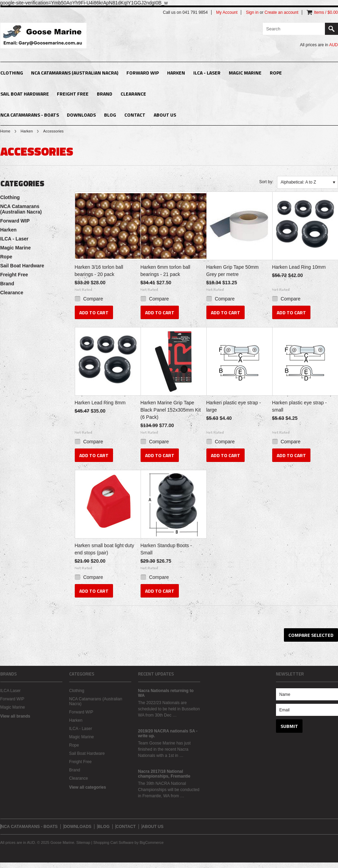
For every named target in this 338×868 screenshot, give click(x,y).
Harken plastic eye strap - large (234, 406)
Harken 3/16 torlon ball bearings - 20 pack (99, 271)
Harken (176, 73)
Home (5, 131)
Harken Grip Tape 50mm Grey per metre (233, 271)
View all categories (88, 787)
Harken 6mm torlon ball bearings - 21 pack (166, 271)
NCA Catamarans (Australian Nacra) (75, 73)
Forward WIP (143, 73)
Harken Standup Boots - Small (166, 549)
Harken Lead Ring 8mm (100, 403)
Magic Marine (245, 73)
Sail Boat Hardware (25, 94)
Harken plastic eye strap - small (300, 406)
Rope (276, 73)
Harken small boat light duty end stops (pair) (105, 549)
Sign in (252, 12)
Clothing (12, 73)
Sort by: (266, 182)
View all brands (15, 716)
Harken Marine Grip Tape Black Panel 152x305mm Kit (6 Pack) (171, 410)
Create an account (281, 12)
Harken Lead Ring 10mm (299, 267)
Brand (105, 94)
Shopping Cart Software (114, 842)
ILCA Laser (11, 691)
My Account (227, 12)
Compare (93, 299)
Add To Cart (94, 312)
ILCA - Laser (207, 73)
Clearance (133, 94)
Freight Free (73, 94)
